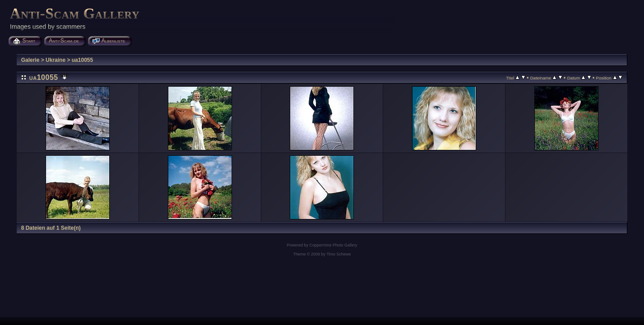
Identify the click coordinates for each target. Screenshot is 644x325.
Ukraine (56, 60)
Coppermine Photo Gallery (333, 245)
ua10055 (82, 60)
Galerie (30, 60)
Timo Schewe (338, 254)
